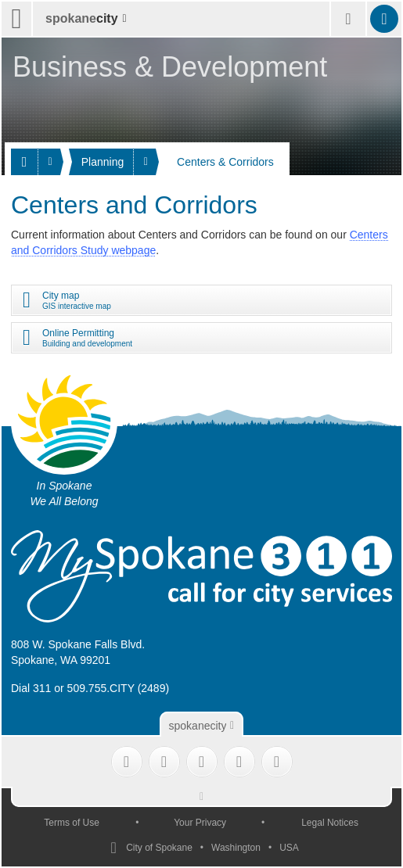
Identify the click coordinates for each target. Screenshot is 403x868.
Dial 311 (31, 688)
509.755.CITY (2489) (119, 688)
